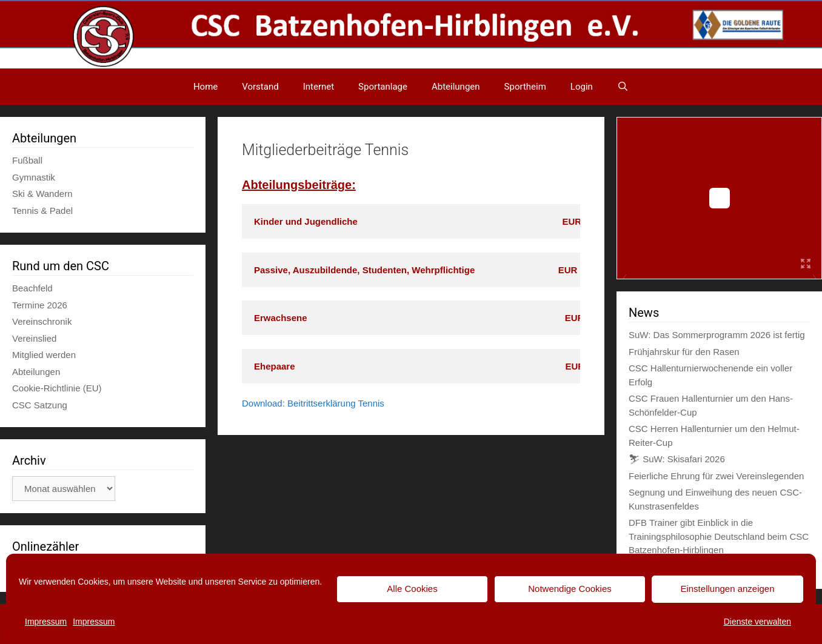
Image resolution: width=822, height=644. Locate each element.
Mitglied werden (44, 355)
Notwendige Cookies (570, 589)
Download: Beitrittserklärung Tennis (313, 403)
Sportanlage (383, 87)
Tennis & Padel (42, 211)
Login (582, 87)
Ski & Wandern (42, 194)
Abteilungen (456, 87)
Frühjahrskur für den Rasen (684, 352)
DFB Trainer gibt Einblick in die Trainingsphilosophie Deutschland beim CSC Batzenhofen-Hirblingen (719, 536)
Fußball (27, 160)
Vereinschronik (42, 321)
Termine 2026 (40, 305)
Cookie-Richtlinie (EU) (57, 388)
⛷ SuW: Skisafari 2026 (677, 459)
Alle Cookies (412, 589)
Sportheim (525, 87)
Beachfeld (32, 288)
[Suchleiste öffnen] (623, 87)
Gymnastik (34, 177)
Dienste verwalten (757, 622)
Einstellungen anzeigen (727, 589)
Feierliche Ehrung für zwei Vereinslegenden (716, 476)
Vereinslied (34, 338)
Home (206, 87)
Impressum (46, 622)
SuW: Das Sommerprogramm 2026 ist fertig (717, 335)
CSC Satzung (40, 405)
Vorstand (260, 87)
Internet (319, 87)
